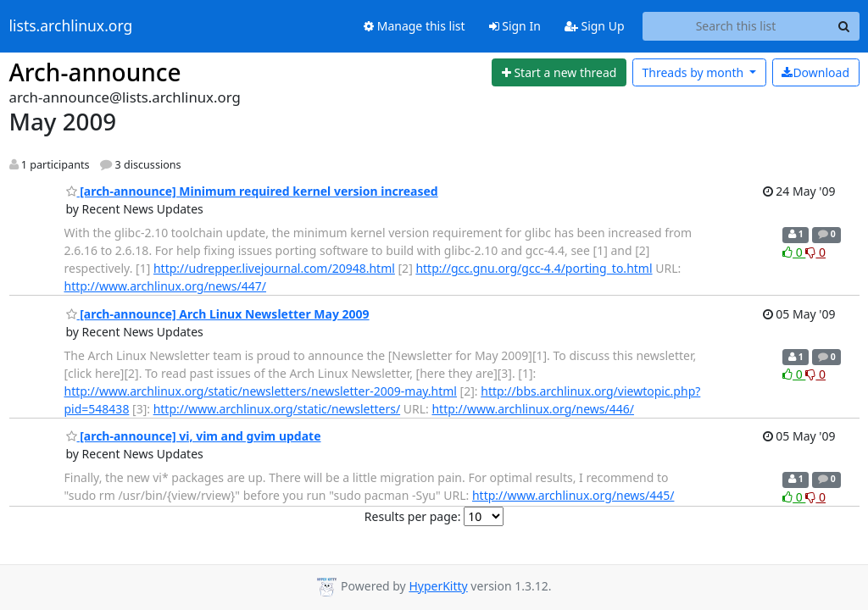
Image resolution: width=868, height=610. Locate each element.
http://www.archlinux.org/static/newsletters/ (277, 409)
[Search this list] (736, 26)
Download (815, 72)
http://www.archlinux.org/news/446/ (533, 409)
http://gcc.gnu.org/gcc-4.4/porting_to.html (534, 268)
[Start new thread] (559, 73)
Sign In (515, 26)
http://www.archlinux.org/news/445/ (573, 495)
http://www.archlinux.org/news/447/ (166, 286)
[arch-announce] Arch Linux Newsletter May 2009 (218, 314)
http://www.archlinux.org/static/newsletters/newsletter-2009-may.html (261, 391)
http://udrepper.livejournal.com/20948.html (274, 268)
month (694, 72)
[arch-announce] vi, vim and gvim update (194, 436)
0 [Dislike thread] (815, 252)
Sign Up (595, 26)
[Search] (844, 26)
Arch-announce (95, 72)
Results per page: (413, 516)
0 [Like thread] (794, 252)
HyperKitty (438, 586)
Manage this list (415, 26)
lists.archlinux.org (71, 26)
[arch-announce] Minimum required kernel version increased (252, 191)
